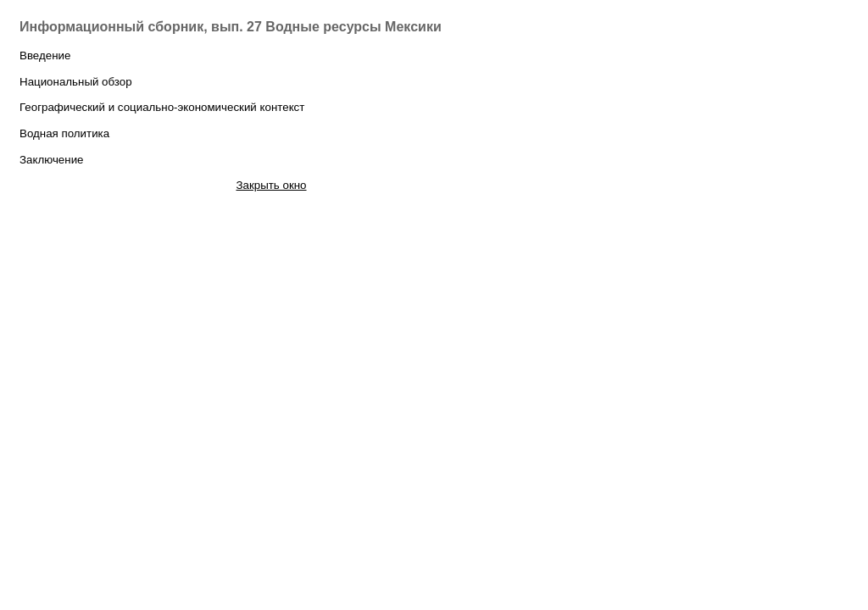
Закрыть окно (271, 185)
